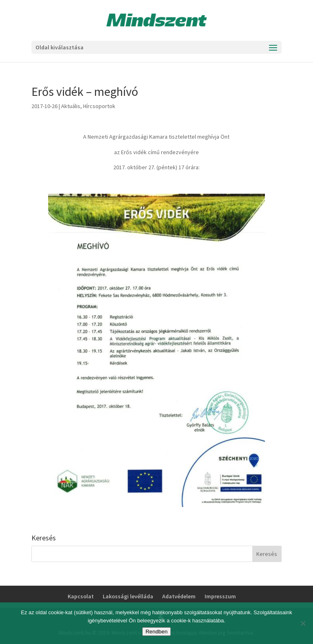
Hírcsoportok (99, 106)
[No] (303, 623)
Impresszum (220, 596)
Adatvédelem (179, 596)
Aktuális (71, 106)
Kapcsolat (81, 596)
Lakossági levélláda (128, 596)
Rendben (156, 632)
